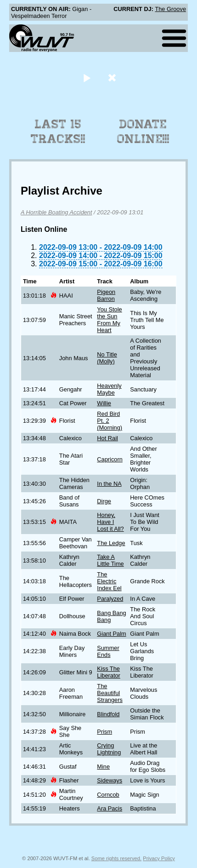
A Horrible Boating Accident (56, 212)
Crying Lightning (109, 749)
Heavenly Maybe (109, 389)
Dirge (104, 501)
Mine (103, 767)
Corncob (108, 795)
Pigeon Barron (106, 295)
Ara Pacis (110, 808)
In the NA (109, 484)
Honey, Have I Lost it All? (110, 522)
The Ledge (111, 543)
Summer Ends (108, 651)
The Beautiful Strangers (110, 693)
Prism (104, 732)
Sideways (110, 780)
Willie (104, 403)
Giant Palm (111, 634)
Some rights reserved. (116, 858)
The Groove (170, 9)
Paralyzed (110, 599)
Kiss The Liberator (109, 672)
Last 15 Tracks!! (58, 132)
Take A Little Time (110, 560)
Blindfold (108, 714)
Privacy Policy (159, 858)
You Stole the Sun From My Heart (109, 320)
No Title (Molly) (107, 358)
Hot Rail (107, 438)
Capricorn (110, 459)
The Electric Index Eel (109, 581)
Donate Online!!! (143, 132)
